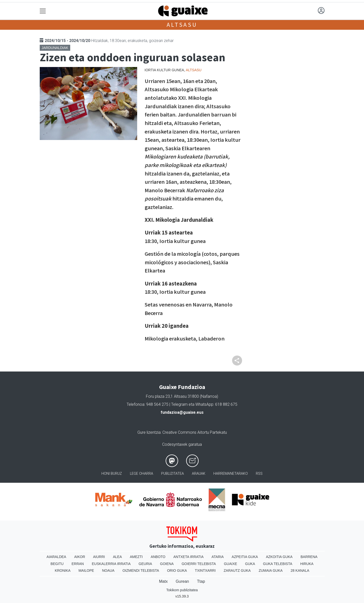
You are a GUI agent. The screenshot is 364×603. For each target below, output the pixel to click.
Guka (250, 564)
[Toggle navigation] (43, 11)
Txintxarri (205, 570)
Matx (163, 581)
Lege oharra (142, 474)
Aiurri (99, 557)
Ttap (201, 581)
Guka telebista (278, 564)
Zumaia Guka (271, 570)
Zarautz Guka (237, 570)
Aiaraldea (56, 557)
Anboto (158, 557)
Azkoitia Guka (279, 557)
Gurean (182, 581)
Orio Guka (177, 570)
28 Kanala (300, 570)
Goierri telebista (199, 564)
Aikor (80, 557)
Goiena (167, 564)
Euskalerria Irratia (111, 564)
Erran (78, 564)
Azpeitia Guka (245, 557)
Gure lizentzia (149, 432)
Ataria (218, 557)
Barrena (309, 557)
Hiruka (307, 564)
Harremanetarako (231, 474)
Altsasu (182, 25)
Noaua (108, 570)
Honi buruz (112, 474)
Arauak (199, 474)
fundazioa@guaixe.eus (182, 412)
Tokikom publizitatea (182, 590)
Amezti (136, 557)
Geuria (145, 564)
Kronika (63, 570)
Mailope (86, 570)
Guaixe (230, 564)
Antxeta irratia (188, 557)
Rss (259, 474)
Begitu (57, 564)
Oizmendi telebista (141, 570)
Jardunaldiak (55, 48)
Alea (117, 557)
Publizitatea (173, 474)
